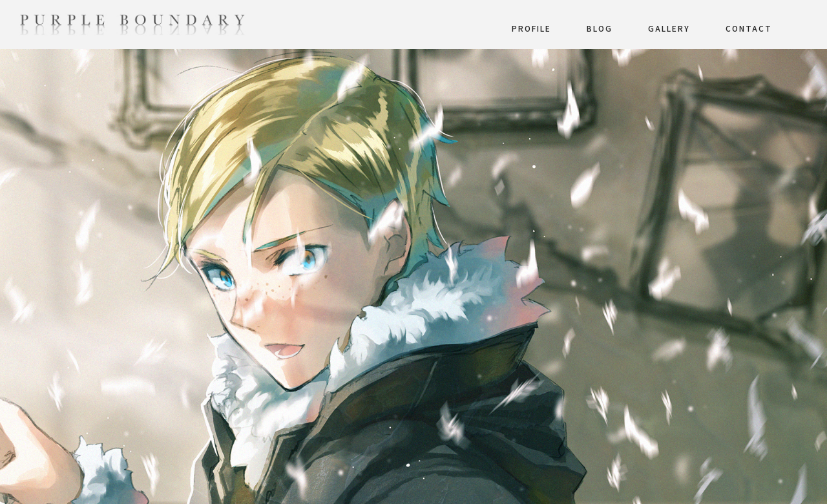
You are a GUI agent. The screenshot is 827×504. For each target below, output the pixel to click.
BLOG (600, 28)
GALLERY (669, 28)
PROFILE (531, 28)
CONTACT (749, 28)
